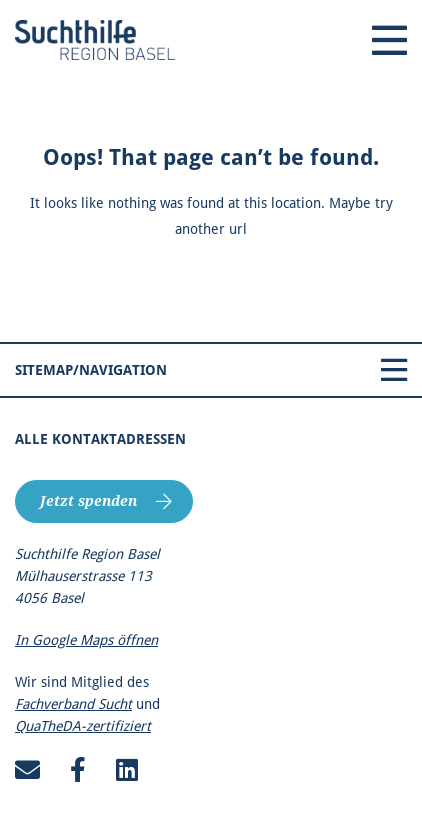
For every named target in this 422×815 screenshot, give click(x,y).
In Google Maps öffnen (86, 640)
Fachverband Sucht (73, 704)
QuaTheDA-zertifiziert (83, 726)
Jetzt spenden (88, 501)
